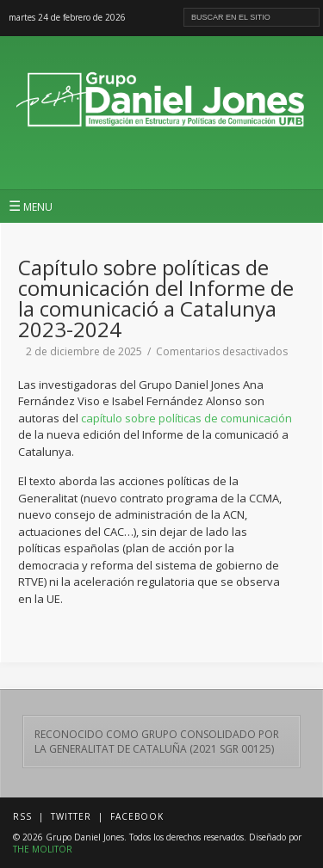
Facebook (137, 816)
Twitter (71, 816)
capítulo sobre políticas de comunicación (186, 418)
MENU (31, 206)
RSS (22, 816)
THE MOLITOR (43, 849)
